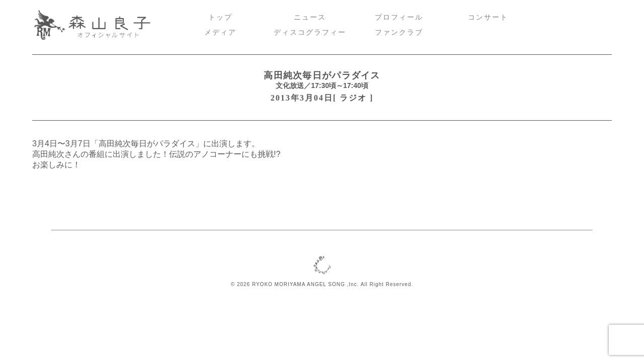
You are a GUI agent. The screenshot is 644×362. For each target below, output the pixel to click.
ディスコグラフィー (310, 32)
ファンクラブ (399, 32)
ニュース (310, 17)
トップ (220, 17)
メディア (220, 32)
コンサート (488, 17)
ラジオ (353, 98)
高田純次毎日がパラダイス (322, 75)
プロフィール (399, 17)
